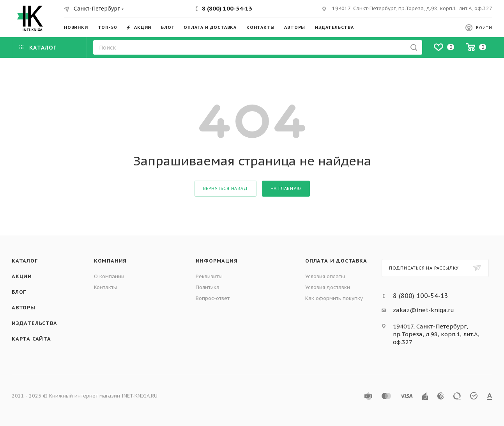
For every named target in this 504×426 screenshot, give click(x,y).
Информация (217, 261)
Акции (22, 276)
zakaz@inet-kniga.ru (424, 310)
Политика (208, 287)
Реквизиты (209, 276)
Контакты (106, 287)
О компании (109, 276)
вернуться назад (225, 188)
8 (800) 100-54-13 (227, 8)
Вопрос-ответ (213, 298)
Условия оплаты (325, 276)
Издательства (34, 323)
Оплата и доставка (336, 261)
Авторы (24, 308)
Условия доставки (328, 287)
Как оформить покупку (334, 298)
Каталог (25, 261)
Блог (19, 292)
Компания (110, 261)
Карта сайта (31, 339)
